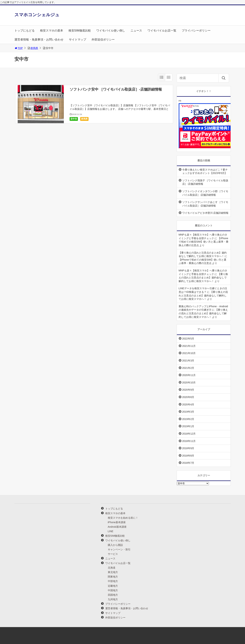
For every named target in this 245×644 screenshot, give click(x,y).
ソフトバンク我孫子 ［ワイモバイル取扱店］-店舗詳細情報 (205, 182)
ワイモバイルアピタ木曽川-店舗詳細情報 (205, 213)
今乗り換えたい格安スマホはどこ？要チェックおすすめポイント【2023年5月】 (205, 171)
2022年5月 (188, 339)
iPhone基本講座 (117, 522)
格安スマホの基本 (52, 31)
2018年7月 (188, 463)
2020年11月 (189, 375)
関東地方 (113, 577)
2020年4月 (188, 404)
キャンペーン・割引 (119, 549)
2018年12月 (189, 434)
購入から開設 (115, 545)
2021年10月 (189, 353)
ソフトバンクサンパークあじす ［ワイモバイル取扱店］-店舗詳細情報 (205, 204)
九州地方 (113, 599)
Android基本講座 (117, 527)
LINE (111, 531)
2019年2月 (188, 419)
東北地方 (113, 572)
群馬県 (34, 48)
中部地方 (113, 581)
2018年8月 (188, 456)
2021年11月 (189, 346)
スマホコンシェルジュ (37, 15)
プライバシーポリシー (196, 31)
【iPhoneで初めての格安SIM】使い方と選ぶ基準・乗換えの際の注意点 (204, 242)
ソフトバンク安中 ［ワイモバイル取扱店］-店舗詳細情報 (116, 89)
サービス (113, 554)
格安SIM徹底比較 (80, 31)
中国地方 (113, 590)
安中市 (74, 119)
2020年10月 (189, 383)
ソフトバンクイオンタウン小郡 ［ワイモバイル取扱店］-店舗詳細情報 (205, 193)
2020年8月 (188, 397)
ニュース (136, 31)
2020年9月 (188, 390)
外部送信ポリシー (103, 40)
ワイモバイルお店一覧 (162, 31)
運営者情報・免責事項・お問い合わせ (39, 40)
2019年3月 (188, 412)
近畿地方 (113, 586)
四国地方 (113, 595)
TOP (19, 48)
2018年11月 (189, 441)
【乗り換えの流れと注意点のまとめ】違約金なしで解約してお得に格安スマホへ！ (203, 278)
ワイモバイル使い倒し (111, 31)
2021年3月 (188, 361)
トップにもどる (25, 31)
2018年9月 (188, 448)
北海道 (112, 568)
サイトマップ (78, 40)
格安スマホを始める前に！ (123, 518)
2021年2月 (188, 368)
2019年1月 (188, 426)
